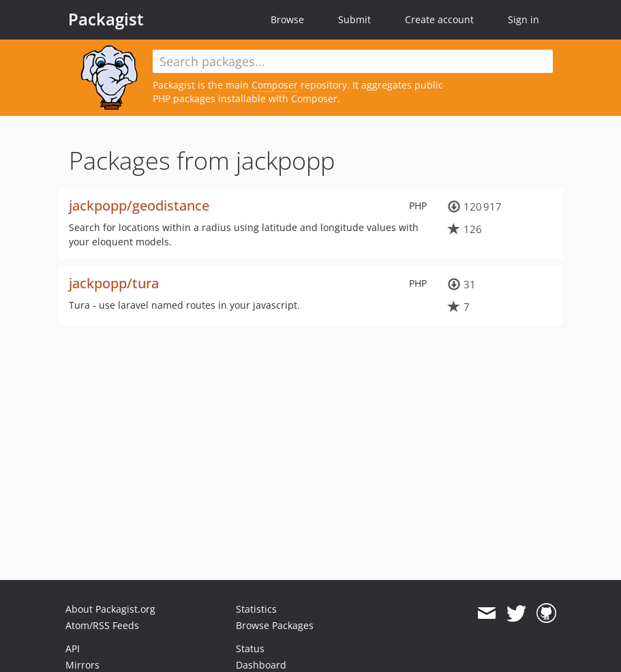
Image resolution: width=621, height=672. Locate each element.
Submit (354, 19)
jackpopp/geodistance (139, 205)
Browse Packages (275, 625)
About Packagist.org (110, 609)
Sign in (524, 19)
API (73, 648)
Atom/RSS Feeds (102, 625)
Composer (275, 85)
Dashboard (261, 665)
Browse (287, 19)
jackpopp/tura (114, 283)
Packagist (106, 19)
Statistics (256, 609)
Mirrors (82, 665)
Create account (439, 19)
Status (250, 648)
